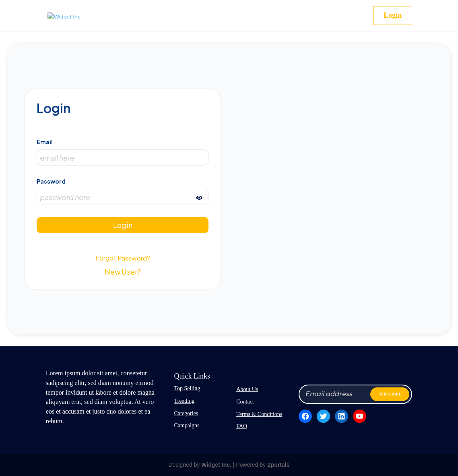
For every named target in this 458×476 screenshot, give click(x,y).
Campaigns (187, 425)
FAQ (242, 426)
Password (51, 181)
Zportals (278, 465)
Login (393, 15)
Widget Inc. (216, 465)
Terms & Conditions (259, 414)
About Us (247, 389)
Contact (245, 402)
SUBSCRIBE (390, 394)
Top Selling (187, 388)
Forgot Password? (123, 258)
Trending (184, 401)
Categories (186, 413)
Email (45, 142)
